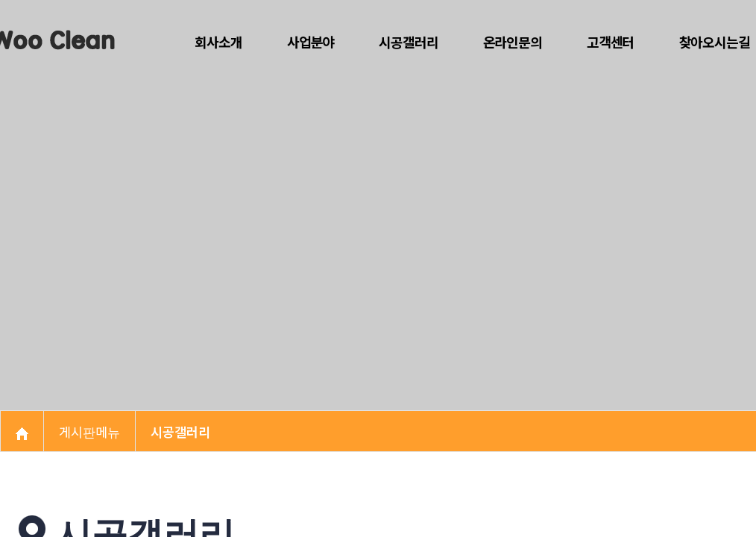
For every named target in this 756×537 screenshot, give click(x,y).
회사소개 (218, 42)
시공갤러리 (409, 42)
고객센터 (610, 42)
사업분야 (311, 42)
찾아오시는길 (714, 42)
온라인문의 (513, 42)
